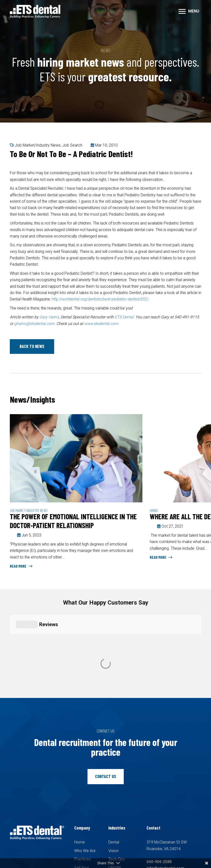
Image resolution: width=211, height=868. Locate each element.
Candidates (84, 793)
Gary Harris (49, 317)
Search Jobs (85, 802)
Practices (82, 770)
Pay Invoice (84, 819)
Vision (113, 762)
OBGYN (115, 778)
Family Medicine (122, 795)
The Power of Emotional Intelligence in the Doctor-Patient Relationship (73, 521)
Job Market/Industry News (38, 145)
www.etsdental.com (101, 324)
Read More (21, 566)
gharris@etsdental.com (34, 324)
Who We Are (85, 762)
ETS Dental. (125, 317)
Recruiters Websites (86, 847)
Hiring (154, 510)
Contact (81, 810)
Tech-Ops (117, 770)
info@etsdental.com (165, 779)
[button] (32, 347)
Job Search (72, 145)
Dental (114, 753)
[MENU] (189, 12)
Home (80, 753)
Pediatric (116, 787)
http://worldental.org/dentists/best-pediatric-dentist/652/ (100, 299)
